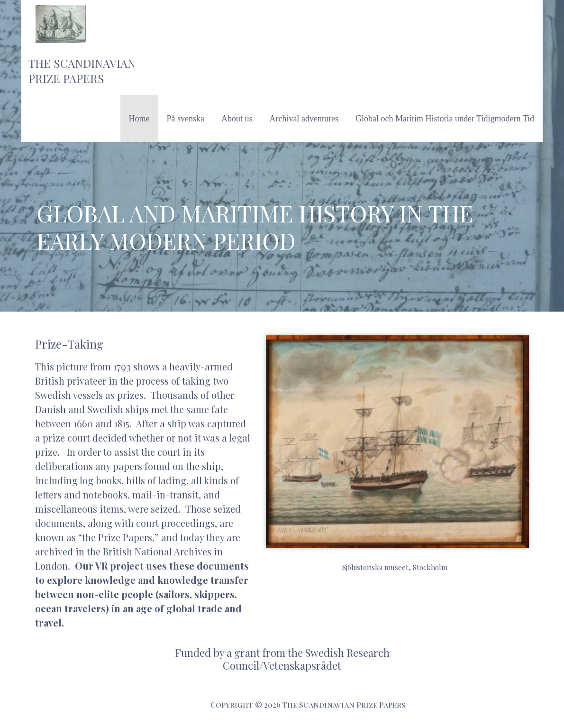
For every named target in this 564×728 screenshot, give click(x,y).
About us (237, 119)
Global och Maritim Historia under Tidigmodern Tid (445, 119)
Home (139, 119)
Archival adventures (304, 119)
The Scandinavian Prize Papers (82, 71)
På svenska (186, 119)
